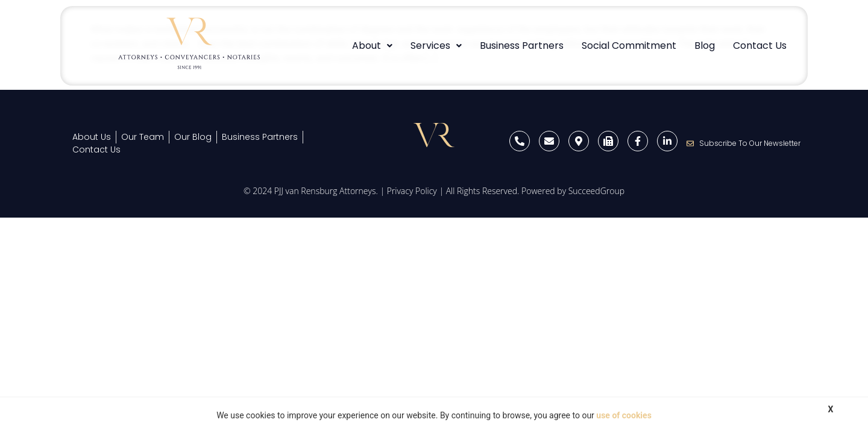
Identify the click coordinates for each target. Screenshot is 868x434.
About (372, 46)
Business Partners (522, 46)
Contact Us (760, 46)
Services (436, 46)
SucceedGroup (596, 191)
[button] (372, 46)
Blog (705, 46)
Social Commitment (629, 46)
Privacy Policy (412, 191)
